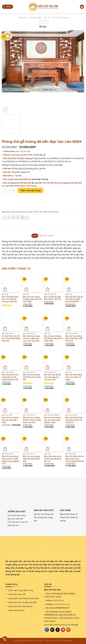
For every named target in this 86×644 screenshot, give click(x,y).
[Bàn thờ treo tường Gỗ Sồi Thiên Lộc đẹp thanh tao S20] (32, 403)
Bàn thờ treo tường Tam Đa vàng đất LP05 (10, 420)
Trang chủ (22, 17)
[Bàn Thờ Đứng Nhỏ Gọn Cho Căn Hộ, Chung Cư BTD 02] (11, 283)
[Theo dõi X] (58, 630)
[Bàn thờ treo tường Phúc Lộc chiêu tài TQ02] (75, 361)
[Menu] (8, 7)
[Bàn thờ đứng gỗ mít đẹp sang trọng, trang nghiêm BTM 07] (75, 442)
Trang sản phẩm (35, 17)
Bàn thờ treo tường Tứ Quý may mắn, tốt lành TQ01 (32, 299)
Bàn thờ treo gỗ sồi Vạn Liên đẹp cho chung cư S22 (52, 377)
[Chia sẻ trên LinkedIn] (23, 218)
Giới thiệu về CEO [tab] (46, 236)
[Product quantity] (9, 190)
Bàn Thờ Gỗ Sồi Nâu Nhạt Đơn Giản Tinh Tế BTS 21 (74, 420)
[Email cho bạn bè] (13, 218)
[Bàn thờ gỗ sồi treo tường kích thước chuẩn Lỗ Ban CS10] (11, 361)
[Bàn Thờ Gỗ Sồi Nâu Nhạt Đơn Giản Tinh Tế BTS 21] (75, 403)
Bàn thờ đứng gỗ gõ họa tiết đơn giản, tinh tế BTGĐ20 (74, 299)
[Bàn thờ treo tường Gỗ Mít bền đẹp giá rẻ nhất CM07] (54, 322)
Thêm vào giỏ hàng (30, 190)
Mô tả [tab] (35, 236)
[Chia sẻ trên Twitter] (9, 218)
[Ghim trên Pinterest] (18, 218)
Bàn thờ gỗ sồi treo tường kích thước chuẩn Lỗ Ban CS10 (10, 377)
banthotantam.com (62, 604)
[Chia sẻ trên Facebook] (4, 218)
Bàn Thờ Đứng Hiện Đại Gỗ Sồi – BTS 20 (53, 298)
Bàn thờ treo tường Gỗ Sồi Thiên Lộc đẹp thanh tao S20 (32, 420)
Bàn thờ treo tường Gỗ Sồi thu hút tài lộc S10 (32, 377)
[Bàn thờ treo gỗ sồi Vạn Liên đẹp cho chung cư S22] (54, 361)
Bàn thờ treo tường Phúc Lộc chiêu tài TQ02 (74, 377)
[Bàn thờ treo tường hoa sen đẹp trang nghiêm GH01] (54, 403)
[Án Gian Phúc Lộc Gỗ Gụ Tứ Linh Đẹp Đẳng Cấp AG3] (11, 322)
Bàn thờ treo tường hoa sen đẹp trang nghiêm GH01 (52, 420)
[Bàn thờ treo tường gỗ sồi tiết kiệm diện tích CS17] (75, 322)
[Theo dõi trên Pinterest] (63, 630)
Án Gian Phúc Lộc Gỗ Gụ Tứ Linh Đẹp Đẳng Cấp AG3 (11, 338)
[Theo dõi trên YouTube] (68, 630)
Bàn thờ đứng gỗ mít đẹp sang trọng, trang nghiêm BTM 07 (75, 459)
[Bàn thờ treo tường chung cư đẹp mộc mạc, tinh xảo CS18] (32, 322)
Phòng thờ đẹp (16, 212)
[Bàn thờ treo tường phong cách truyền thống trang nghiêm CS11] (11, 442)
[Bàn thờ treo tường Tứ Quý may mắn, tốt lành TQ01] (32, 283)
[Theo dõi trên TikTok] (52, 630)
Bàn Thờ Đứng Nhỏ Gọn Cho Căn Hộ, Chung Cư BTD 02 (10, 299)
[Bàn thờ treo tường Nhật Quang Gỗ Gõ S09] (32, 442)
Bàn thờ (47, 17)
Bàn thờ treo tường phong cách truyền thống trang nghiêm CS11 (11, 460)
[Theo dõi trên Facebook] (47, 630)
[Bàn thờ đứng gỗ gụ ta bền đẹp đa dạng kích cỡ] (54, 442)
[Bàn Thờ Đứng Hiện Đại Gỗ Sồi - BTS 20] (54, 283)
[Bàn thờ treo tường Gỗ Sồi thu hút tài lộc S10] (32, 361)
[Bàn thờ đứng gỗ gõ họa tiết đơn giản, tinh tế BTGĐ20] (75, 283)
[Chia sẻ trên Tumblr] (27, 218)
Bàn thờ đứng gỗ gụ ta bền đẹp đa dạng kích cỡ (53, 459)
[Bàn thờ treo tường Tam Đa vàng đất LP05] (11, 403)
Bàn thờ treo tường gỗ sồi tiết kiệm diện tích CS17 (74, 338)
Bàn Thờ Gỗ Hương (60, 17)
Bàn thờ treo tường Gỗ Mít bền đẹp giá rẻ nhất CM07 (53, 338)
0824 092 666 (59, 600)
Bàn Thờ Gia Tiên (36, 212)
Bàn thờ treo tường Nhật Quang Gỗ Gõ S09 (31, 459)
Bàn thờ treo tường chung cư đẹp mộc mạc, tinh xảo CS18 (31, 338)
